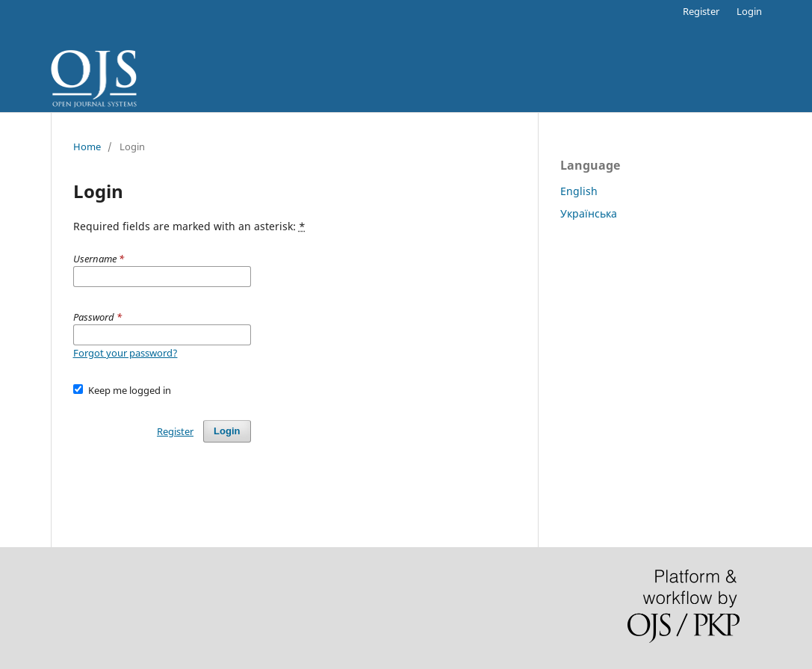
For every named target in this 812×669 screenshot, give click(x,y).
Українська (589, 213)
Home (87, 147)
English (579, 191)
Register (701, 11)
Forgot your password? (125, 353)
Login (749, 11)
